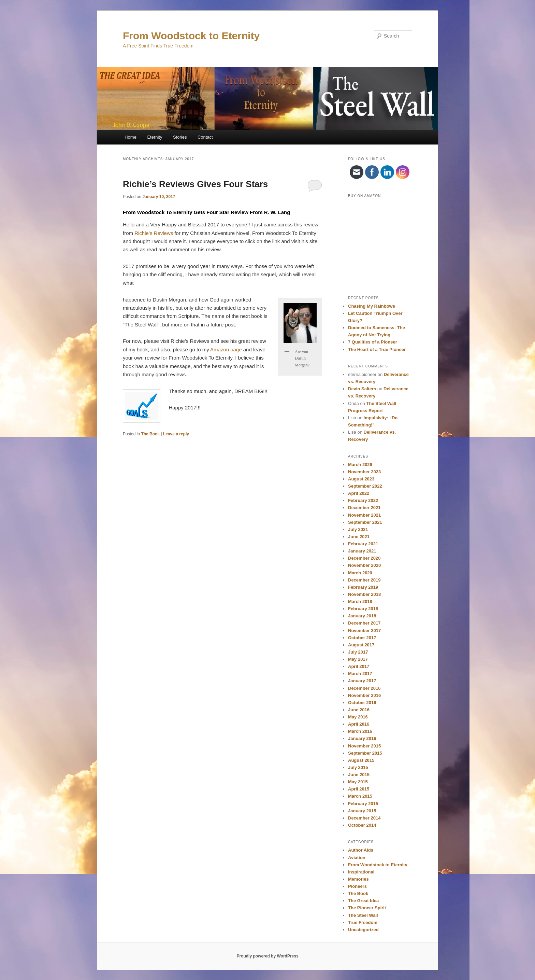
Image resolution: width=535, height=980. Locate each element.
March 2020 (360, 573)
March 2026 (360, 465)
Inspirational (361, 872)
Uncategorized (363, 930)
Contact (205, 137)
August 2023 (361, 479)
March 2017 (360, 674)
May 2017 (358, 659)
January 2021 (362, 551)
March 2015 (360, 796)
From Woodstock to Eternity (191, 36)
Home (131, 137)
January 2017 (362, 681)
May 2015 (358, 782)
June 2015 (359, 775)
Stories (180, 137)
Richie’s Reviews (154, 233)
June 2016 (359, 710)
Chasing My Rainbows (372, 306)
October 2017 (362, 638)
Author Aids (361, 850)
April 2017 (359, 666)
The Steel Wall (363, 915)
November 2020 (364, 565)
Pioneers (357, 886)
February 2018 (363, 609)
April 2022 (359, 493)
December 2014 (364, 818)
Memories (358, 879)
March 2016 (360, 731)
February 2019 (363, 587)
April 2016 (359, 724)
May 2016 (358, 717)
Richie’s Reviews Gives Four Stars (195, 184)
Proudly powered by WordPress (267, 956)
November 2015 (364, 746)
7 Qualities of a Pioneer (373, 342)
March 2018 (360, 601)
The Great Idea (363, 901)
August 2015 (361, 760)
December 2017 (364, 623)
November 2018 (364, 594)
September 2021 (365, 522)
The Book (150, 434)
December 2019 (364, 580)
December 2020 (364, 558)
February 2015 (363, 804)
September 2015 (365, 753)
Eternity (155, 137)
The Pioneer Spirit (367, 908)
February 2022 (363, 500)
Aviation (357, 858)
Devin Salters (362, 389)
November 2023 (364, 472)
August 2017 (361, 645)
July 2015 (358, 767)
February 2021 (363, 544)
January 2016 (362, 738)
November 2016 (364, 695)
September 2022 (365, 486)
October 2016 (362, 703)
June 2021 (359, 537)
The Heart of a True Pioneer (377, 349)
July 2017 (358, 652)
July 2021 (358, 529)
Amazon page (226, 349)
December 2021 (364, 508)
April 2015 (359, 789)
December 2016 (364, 688)
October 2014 (362, 825)
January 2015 (362, 811)
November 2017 (364, 631)
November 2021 (364, 515)
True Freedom (363, 922)
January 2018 (362, 616)
